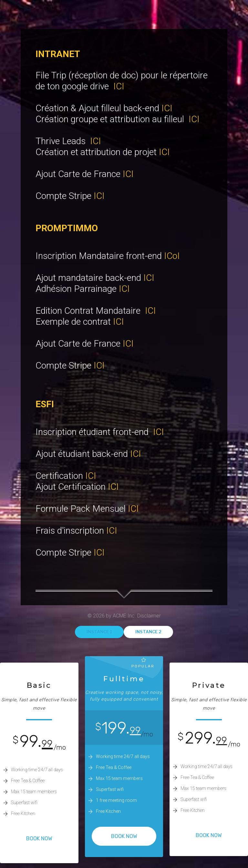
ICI (119, 86)
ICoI (172, 256)
